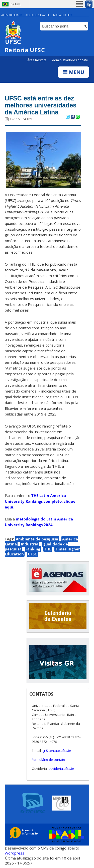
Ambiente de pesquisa (37, 539)
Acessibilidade (12, 15)
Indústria (30, 544)
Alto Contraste (38, 15)
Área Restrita (37, 60)
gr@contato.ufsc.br (57, 751)
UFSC (32, 554)
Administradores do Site (70, 60)
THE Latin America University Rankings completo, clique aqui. (40, 501)
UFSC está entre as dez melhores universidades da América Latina (41, 105)
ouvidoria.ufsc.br (61, 769)
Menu (73, 72)
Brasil (16, 4)
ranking (33, 549)
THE (48, 549)
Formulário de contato (49, 760)
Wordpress (15, 853)
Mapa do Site (63, 15)
